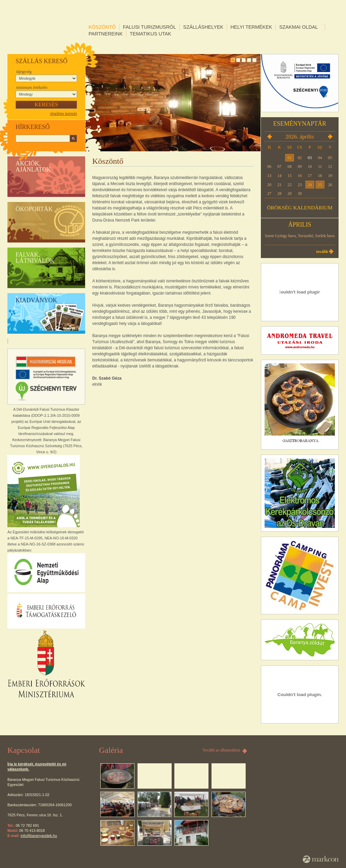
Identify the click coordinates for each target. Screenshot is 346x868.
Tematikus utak (151, 34)
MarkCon (321, 859)
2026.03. (269, 136)
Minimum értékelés (32, 87)
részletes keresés (64, 113)
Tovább (322, 252)
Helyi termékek (251, 27)
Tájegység (24, 72)
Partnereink (106, 34)
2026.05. (330, 136)
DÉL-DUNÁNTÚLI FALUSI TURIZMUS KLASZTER (46, 27)
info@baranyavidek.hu (39, 836)
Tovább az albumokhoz (221, 750)
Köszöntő (102, 27)
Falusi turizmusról (150, 27)
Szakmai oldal (298, 27)
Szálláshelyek (203, 27)
